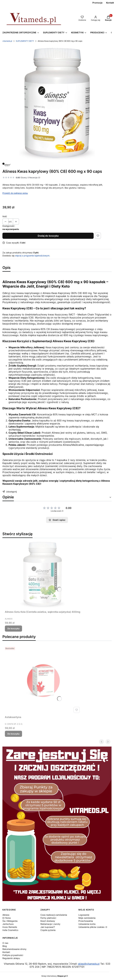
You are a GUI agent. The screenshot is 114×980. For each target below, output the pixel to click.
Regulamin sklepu (11, 958)
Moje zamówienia (87, 918)
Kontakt (6, 952)
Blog (5, 946)
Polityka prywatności (13, 955)
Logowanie (84, 915)
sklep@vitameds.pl (89, 964)
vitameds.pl (7, 41)
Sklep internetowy (54, 976)
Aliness (6, 915)
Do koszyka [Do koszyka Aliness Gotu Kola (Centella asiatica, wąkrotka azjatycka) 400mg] (13, 628)
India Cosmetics (10, 930)
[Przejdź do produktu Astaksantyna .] (43, 680)
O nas (5, 943)
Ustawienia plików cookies (92, 927)
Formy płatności (48, 918)
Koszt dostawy (48, 921)
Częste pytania (48, 930)
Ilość (5, 216)
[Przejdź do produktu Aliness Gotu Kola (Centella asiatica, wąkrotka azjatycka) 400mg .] (43, 575)
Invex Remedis (10, 927)
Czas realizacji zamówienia (54, 915)
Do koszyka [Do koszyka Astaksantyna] (13, 734)
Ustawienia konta (87, 924)
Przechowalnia (86, 921)
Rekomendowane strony (14, 949)
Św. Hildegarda (10, 921)
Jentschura (8, 924)
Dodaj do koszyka (48, 236)
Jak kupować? (48, 927)
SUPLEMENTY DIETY (25, 41)
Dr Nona (7, 918)
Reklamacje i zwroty (50, 924)
